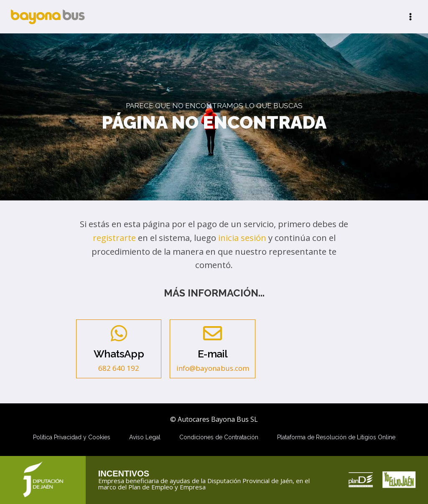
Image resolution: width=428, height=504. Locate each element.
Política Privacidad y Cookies (72, 437)
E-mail (213, 354)
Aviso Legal (145, 437)
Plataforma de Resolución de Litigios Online (336, 437)
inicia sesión (242, 238)
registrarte (114, 238)
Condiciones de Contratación (219, 437)
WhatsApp (119, 354)
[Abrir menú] (410, 16)
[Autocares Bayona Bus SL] (48, 16)
